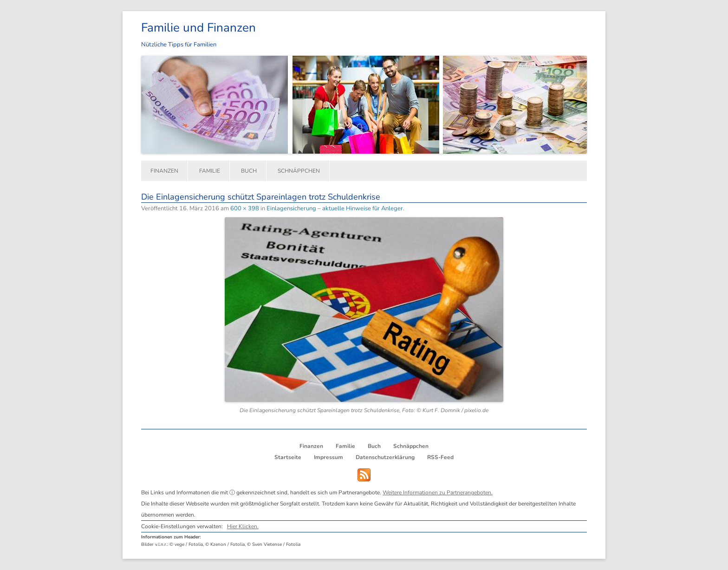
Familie (210, 171)
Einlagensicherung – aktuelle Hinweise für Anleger (335, 208)
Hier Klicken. (243, 526)
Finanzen (164, 171)
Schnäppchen (299, 171)
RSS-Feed (440, 457)
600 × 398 (245, 208)
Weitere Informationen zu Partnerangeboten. (438, 492)
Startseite (288, 457)
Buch (249, 171)
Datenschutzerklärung (385, 457)
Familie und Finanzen (198, 28)
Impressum (328, 457)
